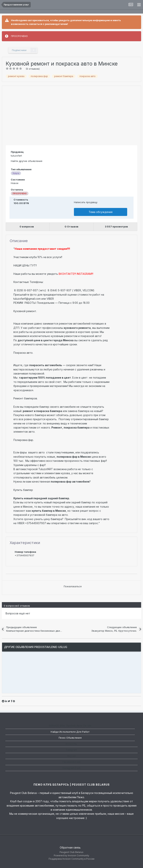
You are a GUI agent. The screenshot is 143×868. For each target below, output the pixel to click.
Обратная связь (70, 847)
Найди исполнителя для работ (70, 732)
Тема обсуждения (101, 212)
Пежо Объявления (70, 738)
